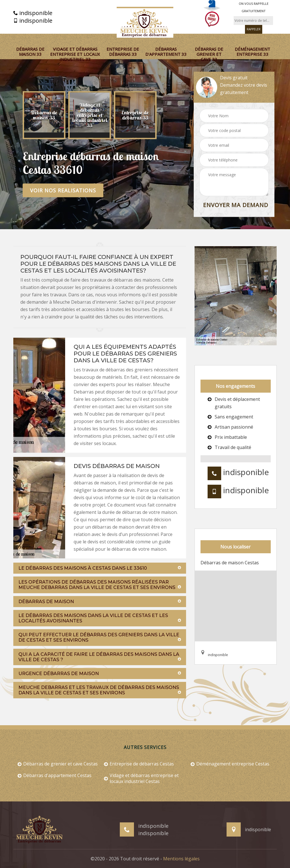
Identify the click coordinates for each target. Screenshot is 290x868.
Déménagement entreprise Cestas (230, 764)
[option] (44, 115)
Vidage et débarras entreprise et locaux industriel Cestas (141, 778)
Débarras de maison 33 (30, 52)
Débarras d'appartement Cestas (55, 776)
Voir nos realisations (63, 190)
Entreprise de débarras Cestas (139, 764)
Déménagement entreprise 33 (252, 52)
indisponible (33, 13)
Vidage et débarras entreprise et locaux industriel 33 (75, 54)
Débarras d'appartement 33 (166, 52)
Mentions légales (181, 859)
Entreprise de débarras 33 (123, 52)
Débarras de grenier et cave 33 (209, 54)
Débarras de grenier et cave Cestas (58, 764)
